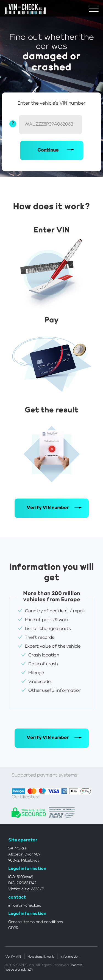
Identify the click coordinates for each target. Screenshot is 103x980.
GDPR (13, 928)
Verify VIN (13, 957)
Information (70, 957)
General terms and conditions (36, 922)
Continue (48, 150)
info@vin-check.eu (25, 905)
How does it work (41, 957)
